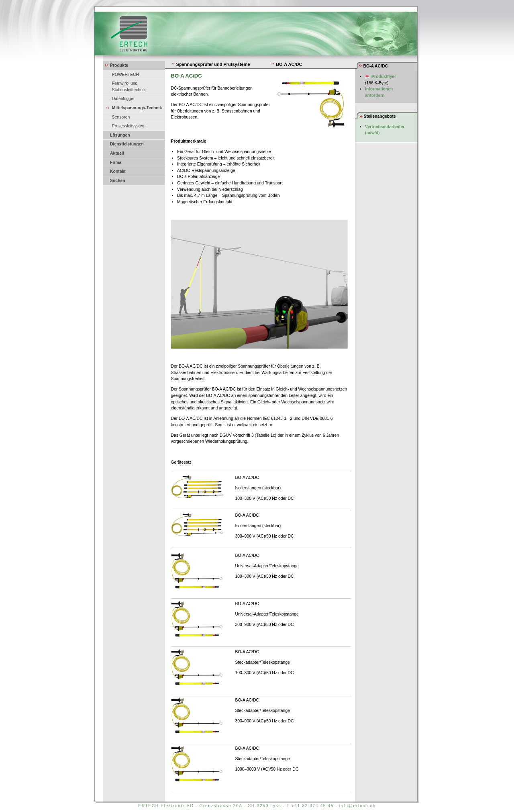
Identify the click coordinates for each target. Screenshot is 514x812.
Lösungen (120, 135)
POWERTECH (125, 75)
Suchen (118, 181)
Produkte (119, 65)
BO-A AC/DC (286, 64)
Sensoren (121, 117)
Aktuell (117, 153)
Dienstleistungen (127, 144)
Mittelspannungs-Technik (137, 108)
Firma (116, 163)
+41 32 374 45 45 (313, 806)
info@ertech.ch (358, 806)
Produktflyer (384, 77)
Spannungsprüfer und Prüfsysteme (211, 64)
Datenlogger (123, 99)
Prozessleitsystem (129, 126)
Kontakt (118, 171)
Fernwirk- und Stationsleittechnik (129, 87)
